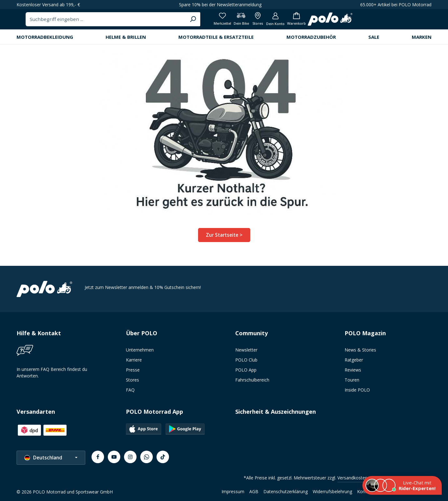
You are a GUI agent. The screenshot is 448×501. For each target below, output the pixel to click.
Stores (132, 382)
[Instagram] (130, 459)
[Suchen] (302, 22)
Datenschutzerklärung (286, 494)
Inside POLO (357, 392)
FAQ (130, 392)
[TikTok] (163, 459)
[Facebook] (98, 459)
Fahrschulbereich (252, 382)
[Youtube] (114, 459)
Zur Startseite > (224, 239)
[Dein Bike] (358, 22)
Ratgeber (354, 362)
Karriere (134, 362)
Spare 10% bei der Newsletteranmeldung (220, 5)
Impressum (233, 494)
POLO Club (246, 362)
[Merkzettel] (338, 22)
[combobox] (216, 22)
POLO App (246, 372)
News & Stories (360, 352)
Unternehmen (140, 352)
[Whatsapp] (147, 459)
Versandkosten (352, 480)
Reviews (353, 372)
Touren (352, 382)
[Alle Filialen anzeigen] (377, 22)
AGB (254, 494)
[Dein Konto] (398, 22)
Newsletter (246, 352)
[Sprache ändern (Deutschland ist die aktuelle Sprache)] (51, 460)
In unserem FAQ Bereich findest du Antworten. (52, 375)
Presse (133, 372)
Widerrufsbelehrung (332, 494)
